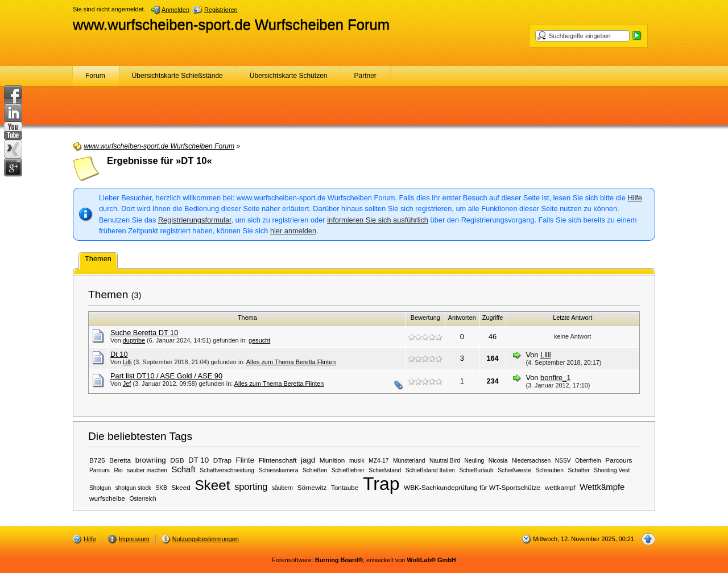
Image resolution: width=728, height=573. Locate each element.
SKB (161, 488)
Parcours (619, 460)
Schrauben (549, 470)
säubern (282, 488)
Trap (381, 484)
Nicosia (498, 461)
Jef (127, 384)
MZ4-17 (379, 461)
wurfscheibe (107, 498)
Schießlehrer (348, 470)
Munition (332, 460)
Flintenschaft (278, 460)
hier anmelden (293, 231)
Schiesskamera (278, 470)
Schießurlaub (476, 470)
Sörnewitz (312, 487)
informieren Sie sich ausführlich (378, 220)
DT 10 (198, 460)
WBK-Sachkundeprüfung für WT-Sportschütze (472, 487)
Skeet (212, 485)
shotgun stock (133, 488)
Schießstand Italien (430, 470)
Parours (100, 470)
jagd (308, 460)
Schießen (315, 470)
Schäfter (578, 470)
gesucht (259, 340)
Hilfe (635, 198)
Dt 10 (119, 354)
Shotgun (100, 488)
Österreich (142, 499)
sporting (251, 487)
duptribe (134, 340)
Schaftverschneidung (227, 470)
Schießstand (385, 470)
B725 (97, 460)
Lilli (127, 362)
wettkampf (560, 487)
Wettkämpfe (602, 487)
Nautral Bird (445, 461)
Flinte (245, 460)
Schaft (183, 469)
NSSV (563, 461)
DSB (177, 460)
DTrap (222, 460)
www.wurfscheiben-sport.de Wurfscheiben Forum (231, 24)
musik (357, 461)
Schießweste (514, 470)
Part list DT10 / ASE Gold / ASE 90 (166, 376)
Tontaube (345, 487)
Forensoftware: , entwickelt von (364, 560)
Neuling (475, 461)
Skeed (181, 487)
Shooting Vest (612, 470)
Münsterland (409, 461)
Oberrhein (588, 461)
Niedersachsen (531, 461)
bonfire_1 (555, 378)
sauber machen (147, 470)
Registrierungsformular (195, 220)
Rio (118, 470)
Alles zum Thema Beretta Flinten (291, 362)
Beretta (120, 460)
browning (151, 460)
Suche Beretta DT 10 (144, 333)
